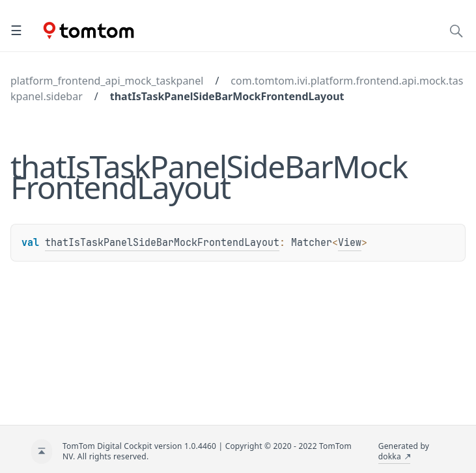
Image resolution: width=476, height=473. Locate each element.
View (350, 243)
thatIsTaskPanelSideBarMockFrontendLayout (227, 96)
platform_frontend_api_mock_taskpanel (107, 81)
